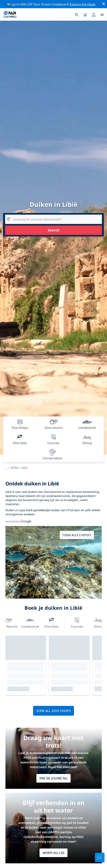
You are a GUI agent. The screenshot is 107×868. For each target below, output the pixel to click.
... (8, 468)
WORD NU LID (54, 853)
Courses (77, 622)
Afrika (14, 468)
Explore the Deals (83, 4)
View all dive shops (53, 711)
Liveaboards (30, 622)
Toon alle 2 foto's (77, 535)
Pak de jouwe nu (54, 778)
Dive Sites (51, 622)
